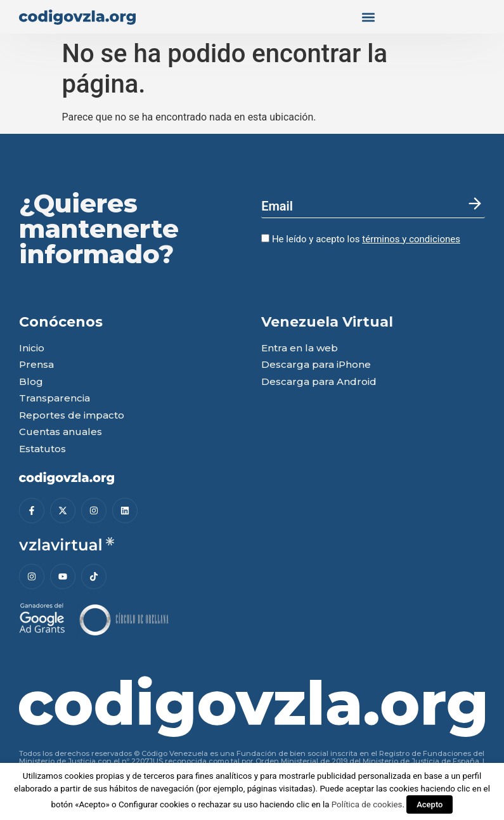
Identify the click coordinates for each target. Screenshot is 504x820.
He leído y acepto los (361, 239)
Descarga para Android (319, 382)
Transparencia (55, 399)
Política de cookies (367, 804)
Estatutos (42, 449)
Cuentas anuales (61, 432)
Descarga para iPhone (316, 365)
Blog (31, 382)
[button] (369, 17)
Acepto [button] (430, 804)
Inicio (32, 348)
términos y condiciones (411, 239)
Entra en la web (300, 348)
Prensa (36, 365)
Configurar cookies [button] (154, 804)
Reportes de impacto (72, 416)
